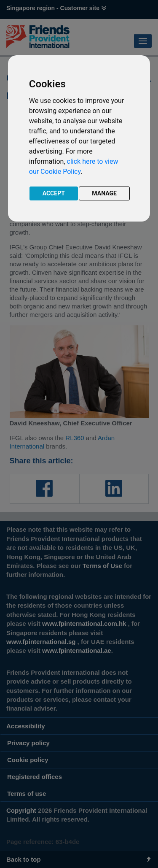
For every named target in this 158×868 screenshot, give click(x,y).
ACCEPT (54, 193)
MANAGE (104, 193)
